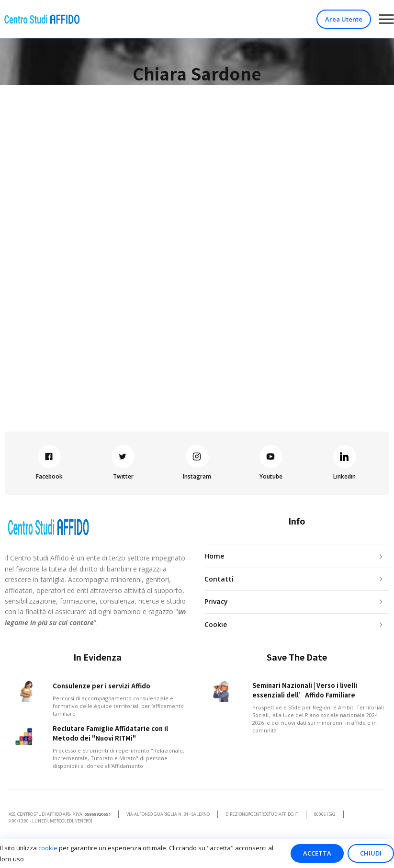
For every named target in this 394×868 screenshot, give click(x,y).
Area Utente (344, 19)
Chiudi (371, 853)
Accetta (317, 853)
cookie (48, 848)
